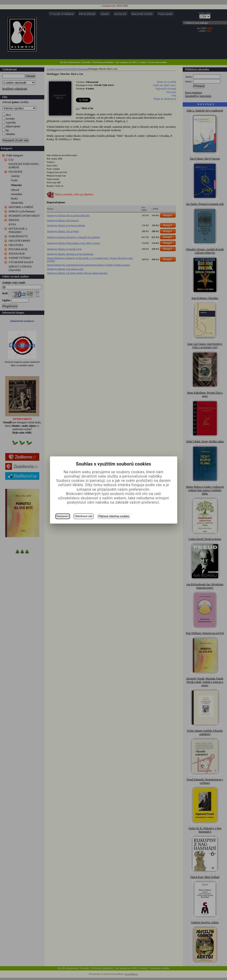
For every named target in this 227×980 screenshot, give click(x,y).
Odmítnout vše (84, 516)
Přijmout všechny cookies (114, 516)
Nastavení (63, 516)
